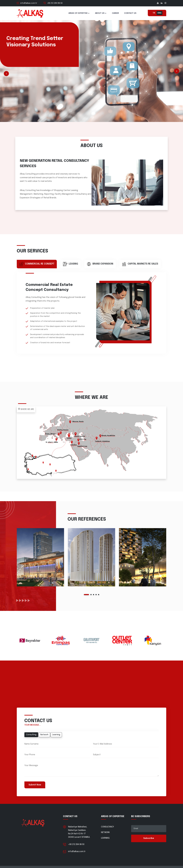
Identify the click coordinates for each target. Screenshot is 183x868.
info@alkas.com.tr (29, 3)
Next (177, 71)
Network (44, 735)
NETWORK (105, 832)
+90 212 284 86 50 (55, 3)
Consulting (31, 735)
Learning (56, 735)
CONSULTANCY (108, 827)
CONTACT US (130, 13)
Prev (6, 74)
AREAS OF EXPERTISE (78, 13)
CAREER (115, 13)
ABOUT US (100, 13)
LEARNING (105, 838)
